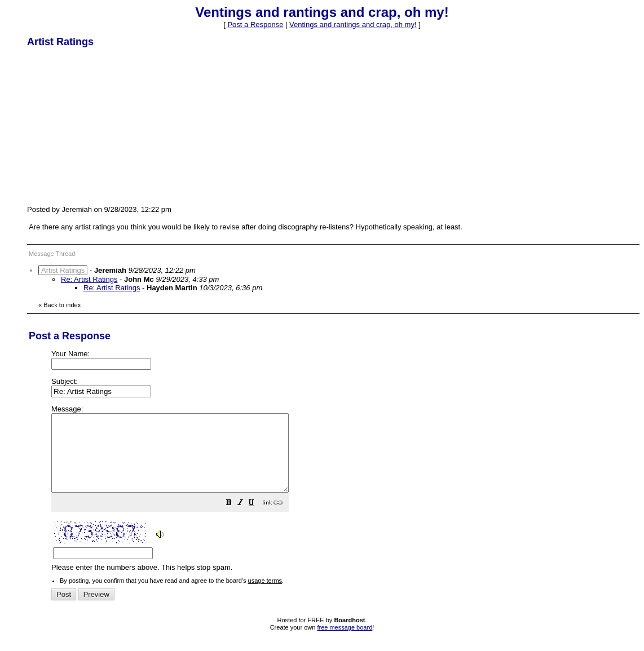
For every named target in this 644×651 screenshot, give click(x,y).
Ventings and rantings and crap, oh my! (353, 25)
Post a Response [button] (255, 25)
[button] (257, 519)
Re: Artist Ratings (89, 279)
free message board (345, 643)
